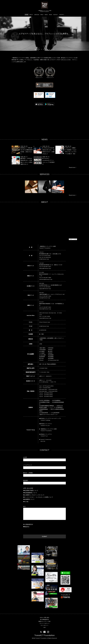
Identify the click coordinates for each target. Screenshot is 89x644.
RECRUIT (56, 15)
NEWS (46, 15)
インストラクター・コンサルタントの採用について (42, 497)
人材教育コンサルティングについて (42, 495)
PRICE (42, 15)
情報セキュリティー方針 (44, 621)
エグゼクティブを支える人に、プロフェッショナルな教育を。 (44, 34)
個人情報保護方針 (28, 524)
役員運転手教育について (42, 491)
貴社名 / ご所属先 (28, 473)
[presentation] (34, 531)
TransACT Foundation (44, 635)
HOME (27, 15)
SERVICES (37, 15)
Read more (73, 167)
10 (54, 49)
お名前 (25, 457)
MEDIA (50, 15)
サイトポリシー (44, 625)
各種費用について (42, 499)
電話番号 (26, 481)
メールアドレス (28, 465)
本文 (24, 507)
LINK (44, 627)
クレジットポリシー (44, 623)
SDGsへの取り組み (45, 618)
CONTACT (62, 15)
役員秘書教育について (42, 493)
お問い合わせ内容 (28, 488)
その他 (42, 502)
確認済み (27, 527)
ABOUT (31, 15)
